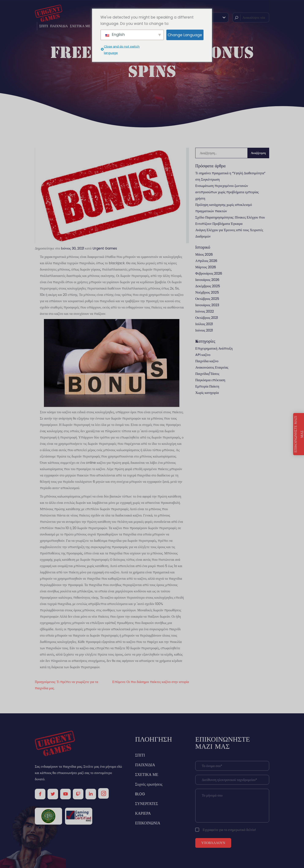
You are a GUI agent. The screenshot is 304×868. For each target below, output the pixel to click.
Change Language (185, 35)
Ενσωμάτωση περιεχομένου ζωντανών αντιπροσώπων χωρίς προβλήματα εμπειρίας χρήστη (227, 192)
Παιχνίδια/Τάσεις (207, 374)
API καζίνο (203, 355)
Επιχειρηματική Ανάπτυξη (214, 348)
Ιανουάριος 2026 (207, 280)
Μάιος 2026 (204, 254)
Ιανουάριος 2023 (207, 305)
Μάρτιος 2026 (206, 267)
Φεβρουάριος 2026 (209, 273)
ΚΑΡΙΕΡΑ (143, 813)
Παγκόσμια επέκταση (210, 380)
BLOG (140, 794)
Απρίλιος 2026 (206, 261)
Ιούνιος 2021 (204, 330)
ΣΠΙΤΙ (44, 26)
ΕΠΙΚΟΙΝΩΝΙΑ (148, 823)
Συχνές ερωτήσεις (149, 784)
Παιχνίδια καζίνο (207, 361)
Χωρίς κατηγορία (207, 393)
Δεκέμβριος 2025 (208, 286)
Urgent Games (105, 248)
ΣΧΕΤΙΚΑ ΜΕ (80, 26)
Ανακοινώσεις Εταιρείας (212, 367)
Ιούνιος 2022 (205, 311)
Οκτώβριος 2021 (207, 318)
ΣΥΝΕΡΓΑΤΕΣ (147, 804)
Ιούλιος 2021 (204, 324)
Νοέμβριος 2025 (207, 292)
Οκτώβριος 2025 (207, 299)
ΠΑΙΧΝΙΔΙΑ (59, 26)
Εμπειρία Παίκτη (207, 386)
